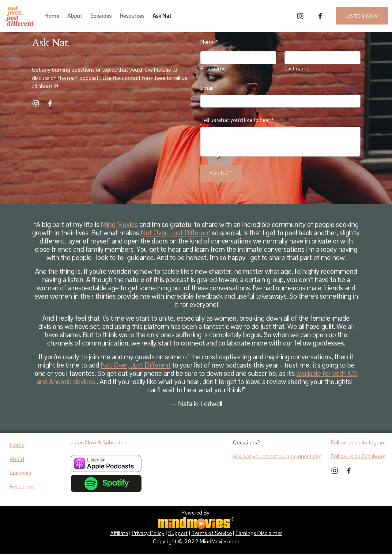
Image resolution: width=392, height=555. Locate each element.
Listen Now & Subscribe (98, 442)
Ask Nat (162, 16)
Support (178, 533)
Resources (132, 16)
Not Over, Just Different (175, 233)
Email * (209, 88)
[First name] (238, 58)
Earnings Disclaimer (259, 533)
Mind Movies (119, 225)
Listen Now (362, 16)
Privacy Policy (148, 533)
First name (213, 68)
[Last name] (322, 58)
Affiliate (119, 533)
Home (52, 16)
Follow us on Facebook (358, 456)
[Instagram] (300, 16)
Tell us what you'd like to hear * (237, 120)
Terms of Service (212, 533)
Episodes (101, 16)
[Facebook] (320, 16)
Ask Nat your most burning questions (277, 456)
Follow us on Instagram (358, 442)
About (75, 16)
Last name (297, 68)
